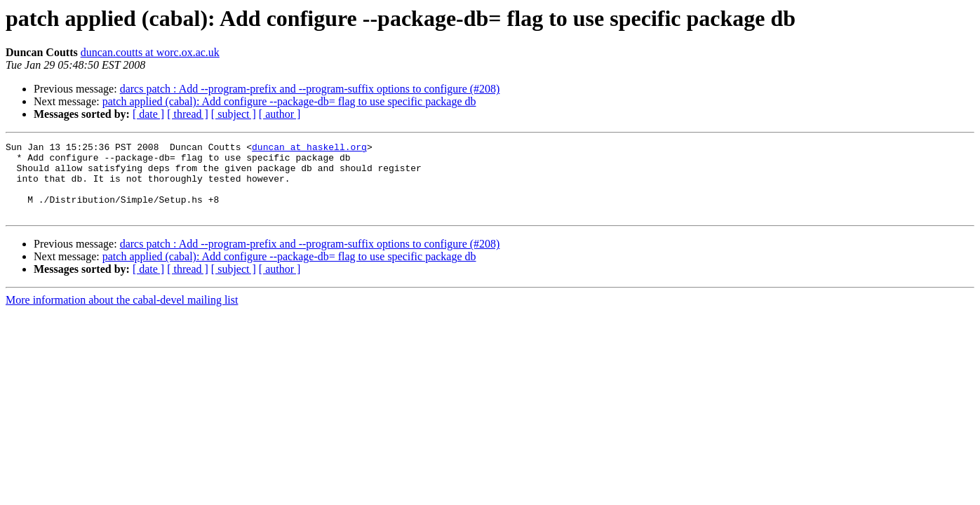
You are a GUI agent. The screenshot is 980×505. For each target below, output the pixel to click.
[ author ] (280, 114)
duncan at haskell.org (309, 149)
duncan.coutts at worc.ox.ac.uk (150, 52)
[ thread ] (188, 114)
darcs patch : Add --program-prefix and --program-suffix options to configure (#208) (310, 89)
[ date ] (148, 114)
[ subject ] (234, 114)
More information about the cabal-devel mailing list (122, 315)
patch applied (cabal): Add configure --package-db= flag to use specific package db (289, 101)
